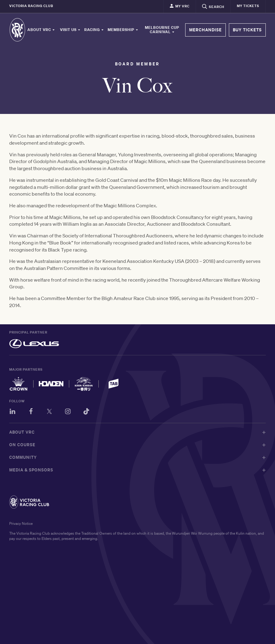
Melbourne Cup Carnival (162, 30)
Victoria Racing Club (31, 6)
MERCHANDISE (205, 30)
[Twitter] (49, 412)
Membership (123, 30)
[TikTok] (86, 412)
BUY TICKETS (247, 30)
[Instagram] (68, 412)
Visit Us (70, 30)
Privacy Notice (21, 523)
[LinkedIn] (12, 412)
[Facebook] (31, 412)
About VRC (41, 30)
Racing (94, 30)
